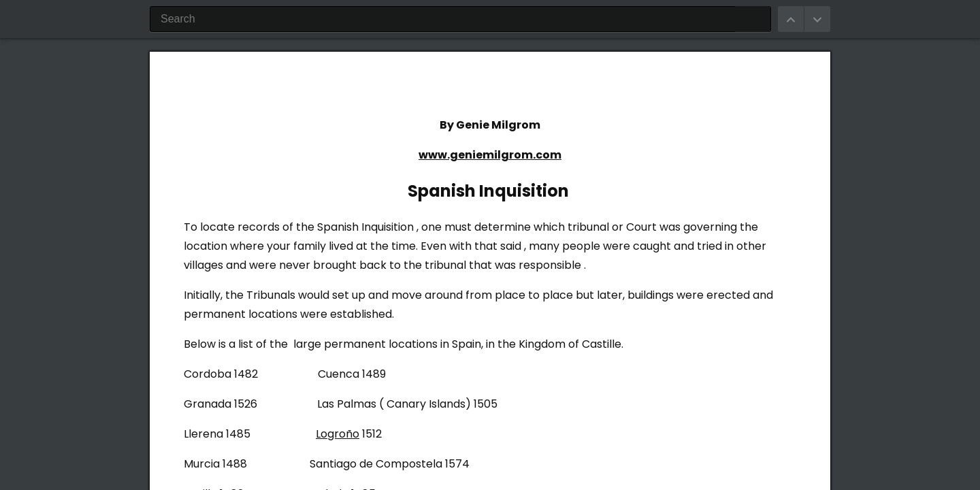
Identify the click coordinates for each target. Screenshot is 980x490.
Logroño (338, 434)
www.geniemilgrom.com (490, 155)
